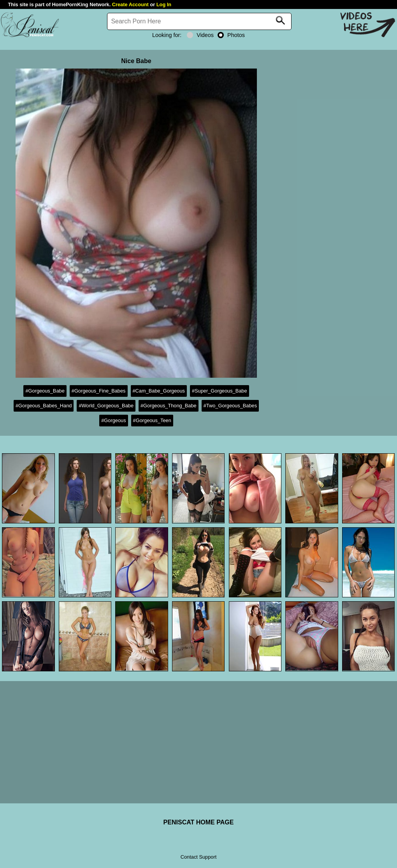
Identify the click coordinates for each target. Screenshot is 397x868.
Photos (231, 35)
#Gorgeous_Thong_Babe (169, 406)
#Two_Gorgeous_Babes (230, 406)
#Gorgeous (113, 420)
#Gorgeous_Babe (45, 391)
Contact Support (198, 857)
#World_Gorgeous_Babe (106, 406)
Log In (164, 4)
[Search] (199, 21)
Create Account (130, 4)
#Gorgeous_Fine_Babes (99, 391)
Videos (200, 35)
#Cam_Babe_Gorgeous (159, 391)
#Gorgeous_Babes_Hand (44, 406)
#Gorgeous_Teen (152, 420)
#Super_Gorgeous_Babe (220, 391)
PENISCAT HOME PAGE (199, 822)
